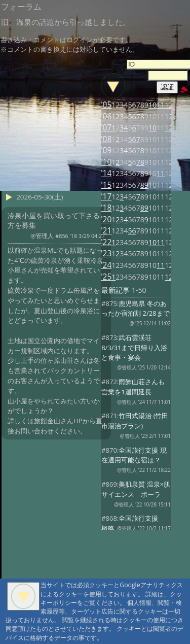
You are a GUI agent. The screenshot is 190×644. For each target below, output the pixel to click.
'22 (106, 242)
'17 (106, 197)
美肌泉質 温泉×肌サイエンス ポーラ (136, 489)
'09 (106, 150)
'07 (106, 128)
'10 (106, 162)
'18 (106, 208)
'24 (106, 265)
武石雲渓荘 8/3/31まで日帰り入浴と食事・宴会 (134, 348)
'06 (106, 116)
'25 (106, 277)
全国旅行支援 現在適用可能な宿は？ (134, 455)
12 (169, 105)
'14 (106, 173)
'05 (106, 105)
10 (153, 105)
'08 (106, 139)
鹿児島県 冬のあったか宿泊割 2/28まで (135, 309)
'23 (106, 253)
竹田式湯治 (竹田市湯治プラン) (135, 421)
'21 (106, 231)
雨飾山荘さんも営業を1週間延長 (133, 387)
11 (161, 105)
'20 (106, 219)
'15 (106, 185)
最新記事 (116, 290)
